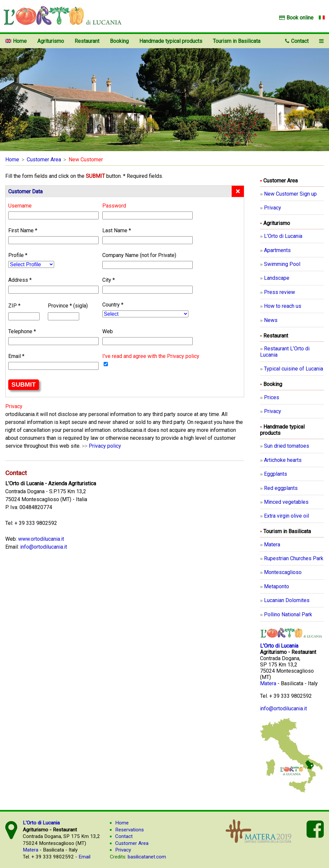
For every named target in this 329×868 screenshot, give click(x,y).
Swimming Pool (282, 264)
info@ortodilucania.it (44, 547)
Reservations (130, 830)
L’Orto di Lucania (283, 236)
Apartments (277, 250)
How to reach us (283, 306)
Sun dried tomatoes (287, 446)
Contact (297, 41)
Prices (272, 397)
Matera (272, 545)
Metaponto (277, 586)
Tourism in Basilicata (237, 41)
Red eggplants (281, 488)
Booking (119, 41)
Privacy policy (105, 446)
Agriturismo (51, 41)
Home (12, 160)
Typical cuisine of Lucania (294, 369)
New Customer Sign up (290, 194)
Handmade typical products (171, 41)
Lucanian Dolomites (287, 600)
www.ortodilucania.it (41, 539)
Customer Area (44, 160)
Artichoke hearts (283, 460)
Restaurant (87, 41)
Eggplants (276, 474)
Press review (280, 292)
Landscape (277, 278)
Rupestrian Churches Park (294, 558)
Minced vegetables (286, 502)
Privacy (273, 208)
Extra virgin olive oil (286, 516)
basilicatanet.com (138, 857)
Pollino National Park (288, 614)
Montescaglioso (283, 572)
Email (84, 857)
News (271, 320)
